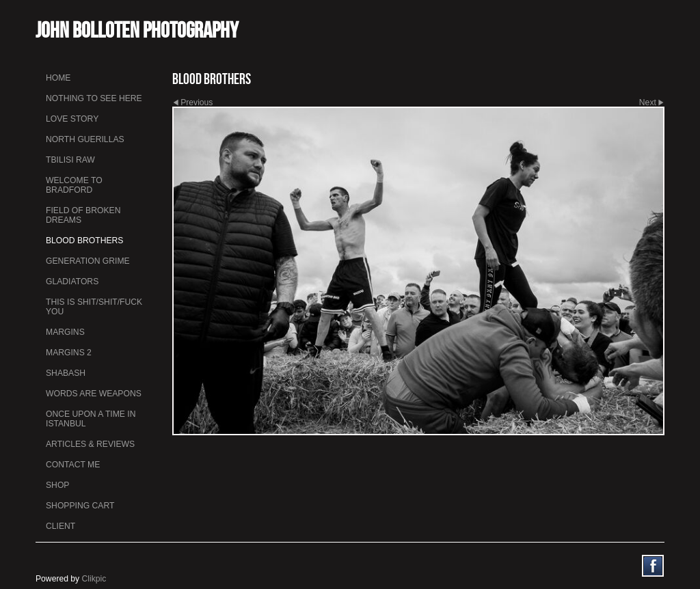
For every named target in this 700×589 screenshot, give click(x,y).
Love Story (72, 119)
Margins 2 (69, 353)
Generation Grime (88, 261)
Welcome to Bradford (74, 185)
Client (60, 526)
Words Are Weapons (94, 394)
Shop (57, 485)
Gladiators (72, 282)
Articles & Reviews (90, 444)
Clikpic (94, 579)
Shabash (66, 373)
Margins (65, 332)
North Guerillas (85, 139)
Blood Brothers (84, 241)
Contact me (73, 465)
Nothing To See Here (94, 98)
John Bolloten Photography (137, 30)
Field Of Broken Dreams (83, 215)
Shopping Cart (80, 506)
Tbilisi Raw (70, 160)
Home (58, 78)
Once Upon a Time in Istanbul (91, 419)
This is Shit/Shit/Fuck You (94, 307)
